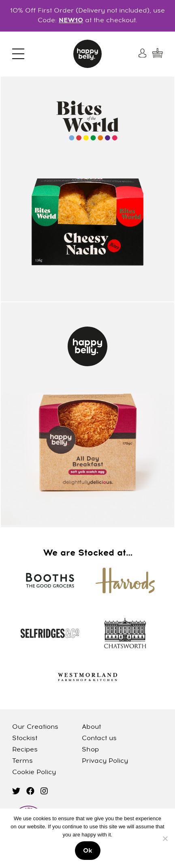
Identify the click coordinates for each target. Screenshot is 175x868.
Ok (88, 851)
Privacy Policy (105, 761)
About (91, 727)
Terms (22, 761)
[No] (165, 838)
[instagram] (44, 792)
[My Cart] (158, 53)
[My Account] (143, 53)
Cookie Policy (34, 772)
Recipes (25, 750)
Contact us (99, 739)
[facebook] (30, 792)
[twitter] (16, 792)
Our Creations (35, 727)
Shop (90, 750)
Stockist (25, 739)
